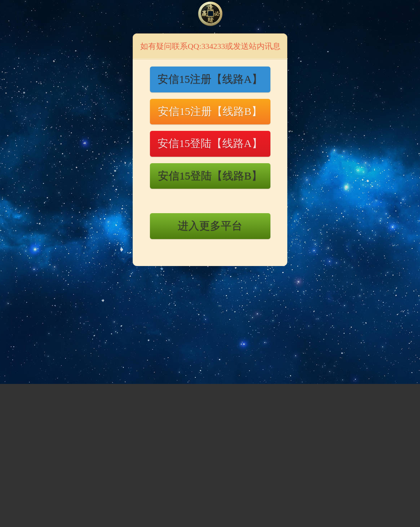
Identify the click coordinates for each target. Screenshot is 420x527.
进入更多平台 (210, 226)
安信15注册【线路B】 (210, 111)
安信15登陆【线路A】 (210, 143)
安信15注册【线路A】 (210, 79)
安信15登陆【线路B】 (210, 176)
